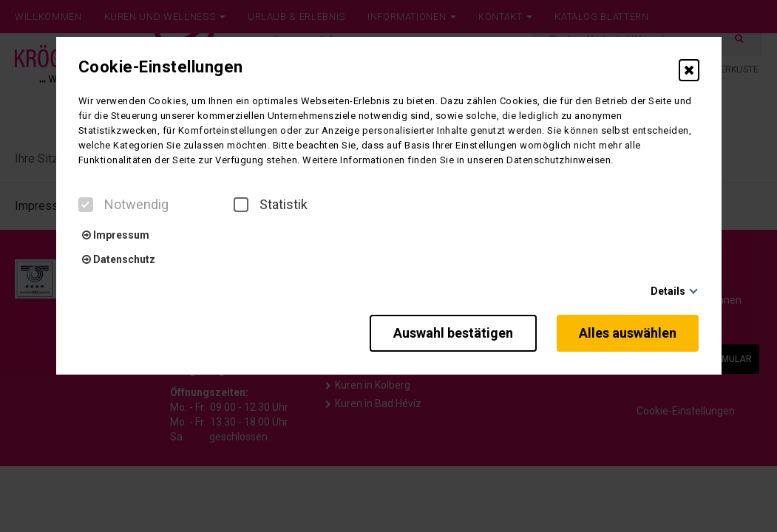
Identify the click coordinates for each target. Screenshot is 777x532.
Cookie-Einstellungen (161, 67)
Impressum (116, 235)
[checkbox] (86, 205)
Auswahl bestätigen (452, 333)
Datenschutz (119, 259)
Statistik (271, 205)
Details (668, 291)
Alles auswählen (628, 333)
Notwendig (123, 205)
